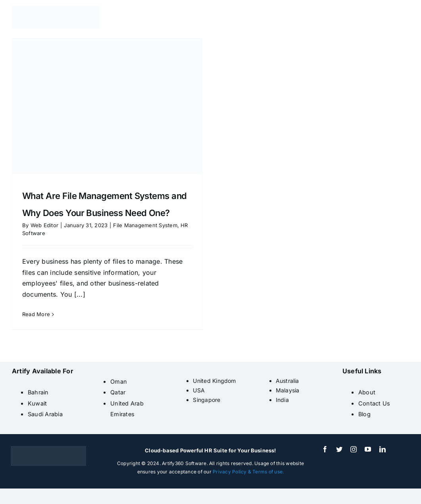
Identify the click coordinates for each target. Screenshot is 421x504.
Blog (364, 414)
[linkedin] (383, 449)
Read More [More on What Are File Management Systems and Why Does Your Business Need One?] (36, 314)
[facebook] (325, 449)
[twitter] (339, 449)
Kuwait (37, 403)
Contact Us (374, 403)
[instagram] (354, 449)
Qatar (118, 392)
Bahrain (38, 392)
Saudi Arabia (45, 414)
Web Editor (44, 225)
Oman (119, 381)
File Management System (145, 225)
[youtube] (368, 449)
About (367, 392)
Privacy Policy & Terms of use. (248, 472)
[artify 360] (56, 9)
